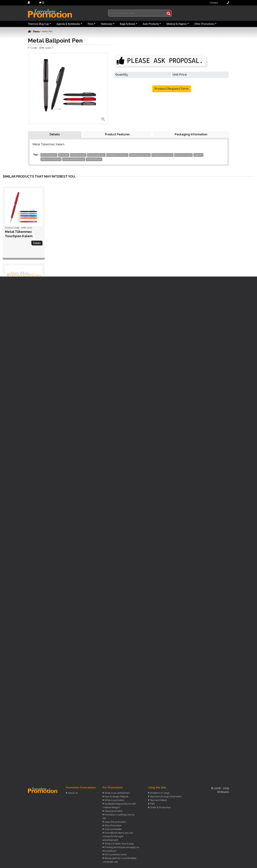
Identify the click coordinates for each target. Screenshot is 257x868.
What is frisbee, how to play (119, 844)
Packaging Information (191, 134)
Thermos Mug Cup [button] (38, 24)
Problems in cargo (159, 793)
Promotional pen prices (162, 155)
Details (55, 134)
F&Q (152, 804)
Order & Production (160, 807)
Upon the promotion (115, 822)
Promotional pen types (140, 155)
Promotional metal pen (117, 155)
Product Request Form (172, 89)
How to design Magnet (116, 797)
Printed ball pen (94, 159)
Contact (219, 3)
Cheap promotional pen (74, 159)
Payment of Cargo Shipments (165, 797)
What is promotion (114, 800)
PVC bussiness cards (115, 854)
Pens (36, 32)
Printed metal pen (96, 155)
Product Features (117, 134)
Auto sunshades (113, 829)
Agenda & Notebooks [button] (68, 24)
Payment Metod (158, 800)
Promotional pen (78, 155)
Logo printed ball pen (51, 159)
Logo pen (198, 155)
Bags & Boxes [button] (128, 24)
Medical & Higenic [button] (177, 24)
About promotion (113, 811)
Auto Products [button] (151, 24)
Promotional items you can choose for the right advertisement (118, 836)
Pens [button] (91, 24)
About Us (72, 793)
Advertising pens (49, 155)
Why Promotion (113, 826)
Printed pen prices (183, 155)
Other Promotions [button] (204, 24)
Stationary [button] (106, 24)
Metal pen (64, 155)
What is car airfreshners (117, 793)
